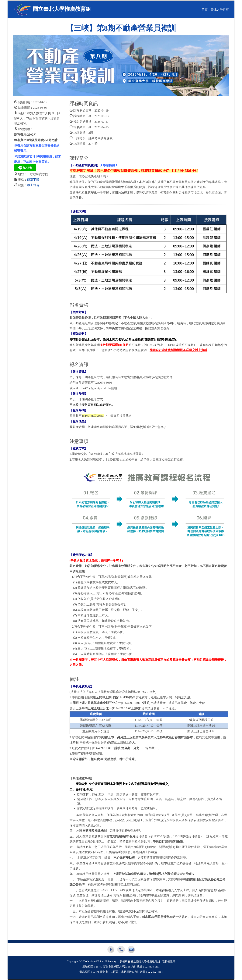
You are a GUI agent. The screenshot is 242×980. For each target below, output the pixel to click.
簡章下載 (33, 180)
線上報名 (33, 185)
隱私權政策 (169, 962)
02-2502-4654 (155, 972)
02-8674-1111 (152, 967)
